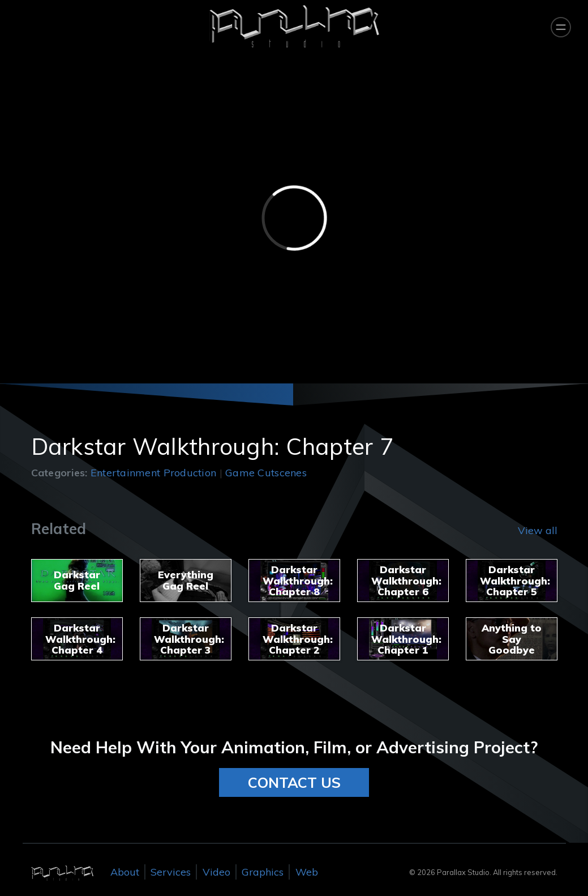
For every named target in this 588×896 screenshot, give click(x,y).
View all (538, 530)
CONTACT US (294, 782)
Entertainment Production (153, 473)
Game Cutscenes (266, 473)
